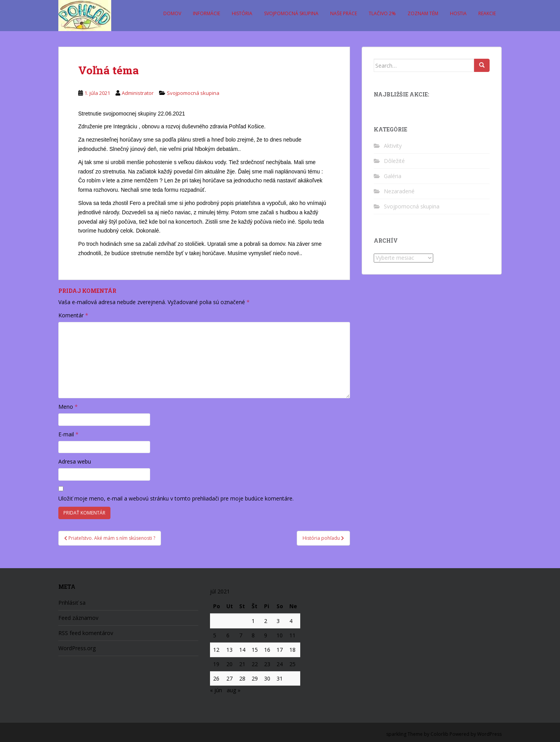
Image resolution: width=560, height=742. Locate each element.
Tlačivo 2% (382, 13)
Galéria (393, 176)
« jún (216, 690)
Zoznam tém (423, 13)
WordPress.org (77, 648)
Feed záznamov (78, 618)
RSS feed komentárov (86, 633)
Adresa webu (75, 461)
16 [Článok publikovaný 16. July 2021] (267, 650)
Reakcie (487, 13)
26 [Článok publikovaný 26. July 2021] (216, 678)
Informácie (206, 13)
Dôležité (394, 161)
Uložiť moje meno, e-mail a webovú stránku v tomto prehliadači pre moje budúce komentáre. (176, 498)
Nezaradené (399, 191)
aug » (234, 690)
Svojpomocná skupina (291, 13)
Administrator (138, 93)
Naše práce (344, 13)
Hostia (458, 13)
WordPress (489, 734)
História (242, 13)
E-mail (68, 434)
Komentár (73, 315)
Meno (68, 407)
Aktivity (393, 146)
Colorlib (439, 734)
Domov (172, 13)
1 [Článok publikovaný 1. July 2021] (253, 621)
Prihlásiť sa (72, 603)
